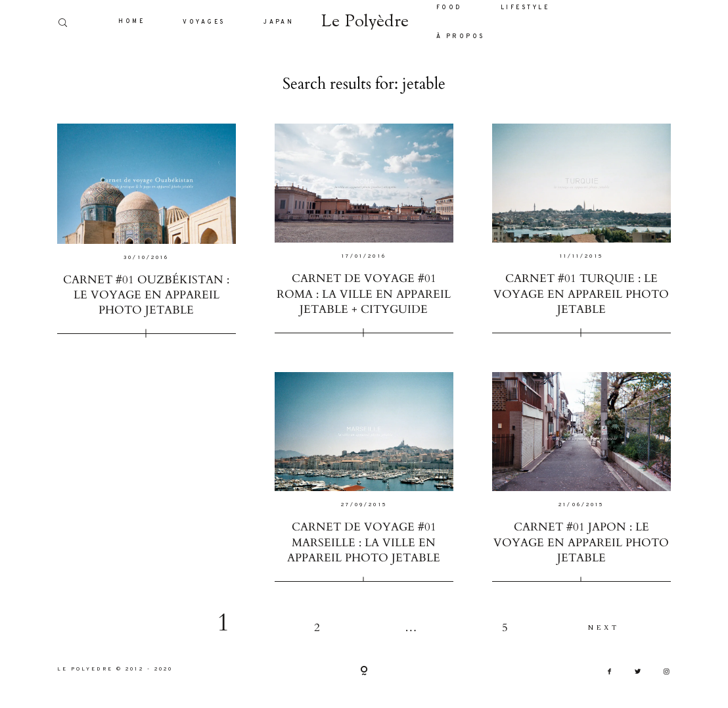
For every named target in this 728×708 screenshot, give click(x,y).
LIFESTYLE (525, 8)
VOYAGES (204, 22)
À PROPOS (461, 37)
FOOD (449, 8)
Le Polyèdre (365, 22)
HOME (131, 22)
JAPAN (279, 22)
